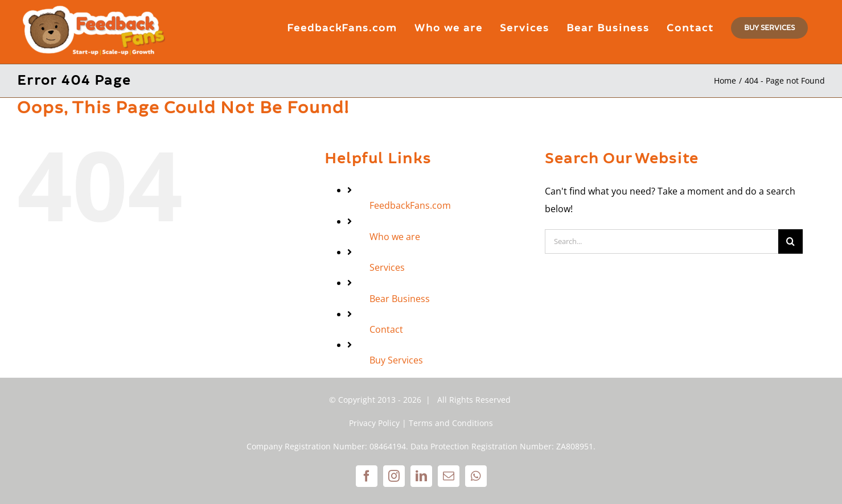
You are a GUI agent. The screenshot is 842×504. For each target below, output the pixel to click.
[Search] (790, 241)
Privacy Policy (374, 423)
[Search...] (662, 241)
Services (387, 267)
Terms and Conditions (451, 423)
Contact (386, 329)
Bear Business (400, 299)
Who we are (395, 237)
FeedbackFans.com (410, 205)
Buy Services (396, 360)
